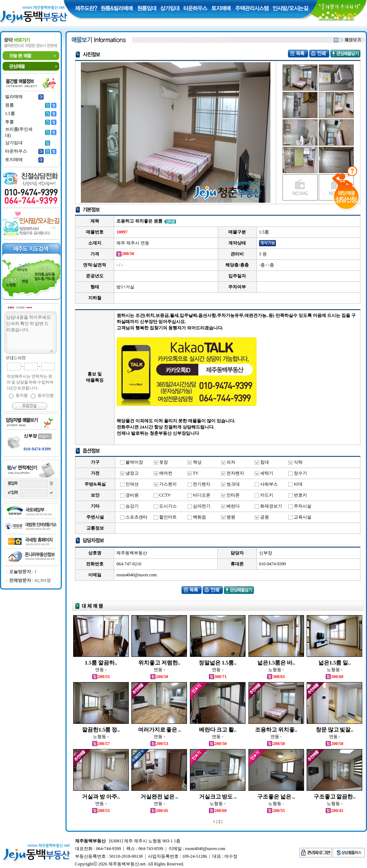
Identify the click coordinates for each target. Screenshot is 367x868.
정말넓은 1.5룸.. (218, 663)
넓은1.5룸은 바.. (276, 663)
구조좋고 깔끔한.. (335, 797)
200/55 (101, 677)
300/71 (218, 677)
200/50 (159, 677)
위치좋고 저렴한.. (159, 663)
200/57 (101, 744)
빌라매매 (14, 97)
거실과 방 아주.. (101, 797)
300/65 (276, 677)
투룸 (10, 122)
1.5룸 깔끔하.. (101, 663)
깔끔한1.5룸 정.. (101, 730)
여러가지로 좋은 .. (160, 730)
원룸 (10, 105)
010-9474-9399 (37, 449)
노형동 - (276, 670)
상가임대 (14, 143)
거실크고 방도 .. (218, 797)
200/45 (159, 811)
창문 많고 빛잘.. (335, 730)
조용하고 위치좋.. (276, 730)
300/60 (334, 677)
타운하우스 (16, 151)
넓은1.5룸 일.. (334, 663)
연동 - (101, 670)
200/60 (218, 811)
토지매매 (14, 160)
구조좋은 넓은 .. (276, 797)
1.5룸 (10, 113)
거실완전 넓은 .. (159, 797)
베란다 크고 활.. (218, 730)
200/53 (159, 744)
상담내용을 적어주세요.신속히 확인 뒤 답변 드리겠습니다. (29, 333)
